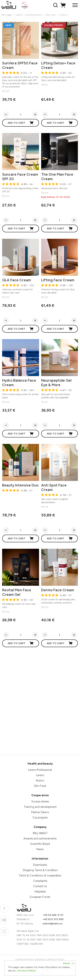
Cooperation (40, 795)
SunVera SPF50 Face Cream (20, 65)
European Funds (40, 897)
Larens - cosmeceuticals (29, 15)
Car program (40, 818)
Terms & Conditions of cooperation (40, 875)
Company (40, 827)
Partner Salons (40, 812)
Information (40, 859)
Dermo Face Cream (58, 590)
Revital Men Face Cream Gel (17, 592)
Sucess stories (40, 801)
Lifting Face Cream (58, 280)
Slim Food (40, 786)
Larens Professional (40, 770)
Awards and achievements (40, 838)
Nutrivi (40, 781)
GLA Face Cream (17, 280)
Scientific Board (40, 844)
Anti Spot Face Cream (54, 487)
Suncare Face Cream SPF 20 (20, 177)
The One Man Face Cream (57, 177)
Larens (40, 775)
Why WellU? (40, 833)
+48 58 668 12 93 (53, 915)
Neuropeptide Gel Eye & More (56, 383)
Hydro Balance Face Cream (19, 383)
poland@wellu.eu (53, 924)
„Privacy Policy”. (27, 971)
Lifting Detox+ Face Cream (58, 65)
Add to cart (21, 123)
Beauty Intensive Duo (20, 485)
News (40, 849)
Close (69, 964)
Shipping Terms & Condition (40, 870)
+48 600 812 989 (53, 919)
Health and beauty (40, 764)
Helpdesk (40, 892)
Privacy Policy (56, 960)
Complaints (40, 881)
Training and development (40, 807)
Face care (50, 15)
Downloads (40, 865)
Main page (6, 15)
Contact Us (40, 886)
